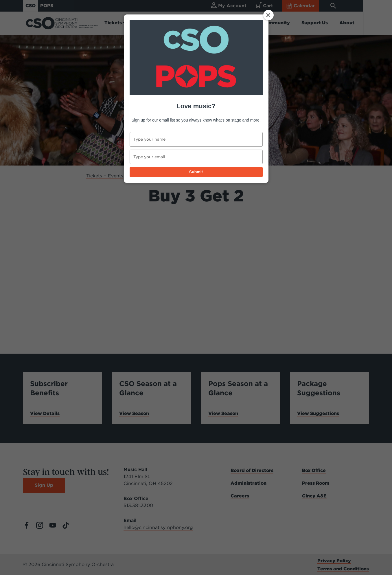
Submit (196, 172)
